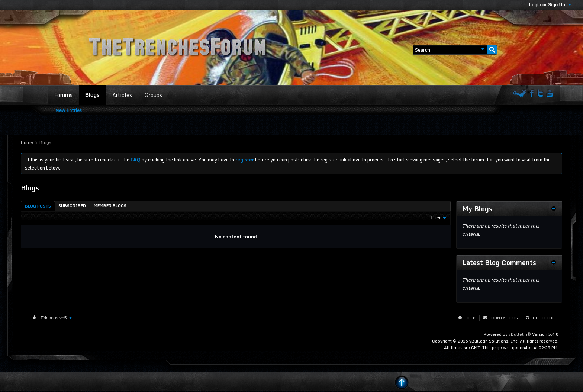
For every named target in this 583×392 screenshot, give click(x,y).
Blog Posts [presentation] (38, 206)
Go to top (544, 318)
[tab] (38, 206)
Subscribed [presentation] (72, 206)
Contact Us (505, 318)
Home (27, 142)
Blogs (92, 95)
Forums (63, 95)
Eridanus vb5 (56, 318)
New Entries (69, 110)
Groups (153, 95)
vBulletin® (520, 334)
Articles (122, 95)
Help (471, 318)
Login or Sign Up (550, 5)
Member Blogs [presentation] (110, 206)
